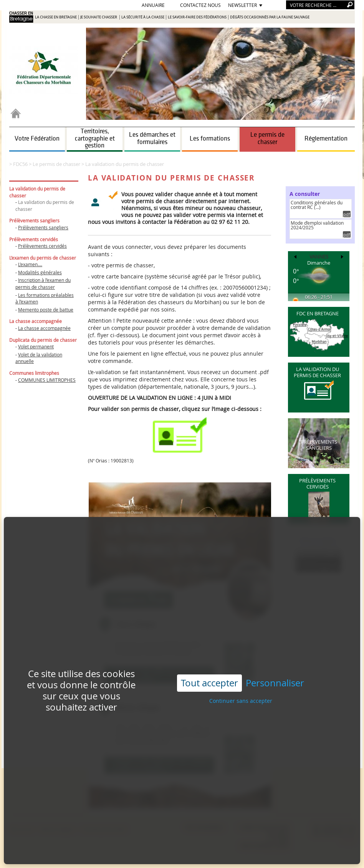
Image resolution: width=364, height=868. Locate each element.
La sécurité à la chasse (143, 17)
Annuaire (153, 5)
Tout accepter (209, 652)
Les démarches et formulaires (152, 138)
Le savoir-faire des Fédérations (197, 17)
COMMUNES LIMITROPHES (47, 380)
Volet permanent (36, 346)
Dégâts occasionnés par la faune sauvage (270, 17)
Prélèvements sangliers (43, 227)
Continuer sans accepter (241, 670)
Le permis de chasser (267, 138)
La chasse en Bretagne (56, 17)
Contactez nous (200, 5)
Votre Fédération (37, 139)
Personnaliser (275, 652)
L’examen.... (30, 264)
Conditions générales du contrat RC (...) (317, 205)
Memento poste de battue (46, 310)
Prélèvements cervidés (42, 246)
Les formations (210, 139)
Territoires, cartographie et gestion (95, 138)
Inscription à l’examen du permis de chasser (43, 283)
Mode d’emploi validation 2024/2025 (317, 225)
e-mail (348, 840)
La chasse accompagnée (44, 328)
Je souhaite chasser (99, 17)
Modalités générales (40, 272)
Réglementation (326, 139)
